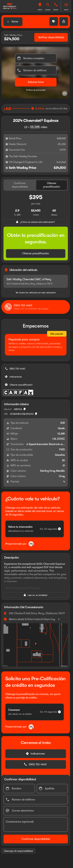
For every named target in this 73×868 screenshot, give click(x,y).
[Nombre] (19, 789)
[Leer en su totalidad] (36, 595)
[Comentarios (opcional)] (36, 824)
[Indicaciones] (14, 377)
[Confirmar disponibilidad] (36, 839)
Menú (66, 10)
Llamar (56, 10)
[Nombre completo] (36, 58)
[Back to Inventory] (13, 22)
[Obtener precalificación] (36, 253)
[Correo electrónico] (36, 811)
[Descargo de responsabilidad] (7, 138)
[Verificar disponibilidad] (51, 37)
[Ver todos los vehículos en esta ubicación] (36, 293)
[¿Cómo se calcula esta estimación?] (36, 222)
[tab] (20, 185)
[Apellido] (52, 789)
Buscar (48, 10)
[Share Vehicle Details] (64, 21)
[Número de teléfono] (36, 70)
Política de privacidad (36, 90)
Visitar (40, 10)
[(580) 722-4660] (15, 369)
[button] (40, 6)
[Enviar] (36, 82)
